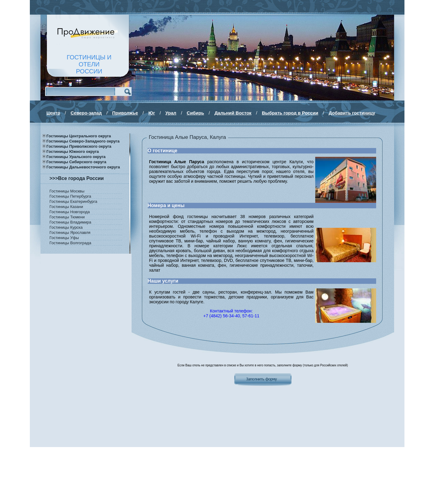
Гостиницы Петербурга (71, 196)
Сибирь (195, 113)
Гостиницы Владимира (71, 222)
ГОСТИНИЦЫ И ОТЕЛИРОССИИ (89, 64)
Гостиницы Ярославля (70, 233)
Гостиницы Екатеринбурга (74, 201)
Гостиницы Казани (66, 207)
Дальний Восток (233, 113)
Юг (152, 113)
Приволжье (125, 113)
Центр (53, 113)
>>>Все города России (77, 178)
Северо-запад (86, 113)
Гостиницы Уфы (64, 238)
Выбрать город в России (290, 113)
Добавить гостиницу (352, 113)
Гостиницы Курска (66, 227)
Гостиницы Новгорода (70, 212)
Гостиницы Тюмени (67, 217)
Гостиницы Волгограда (71, 243)
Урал (171, 113)
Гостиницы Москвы (67, 191)
